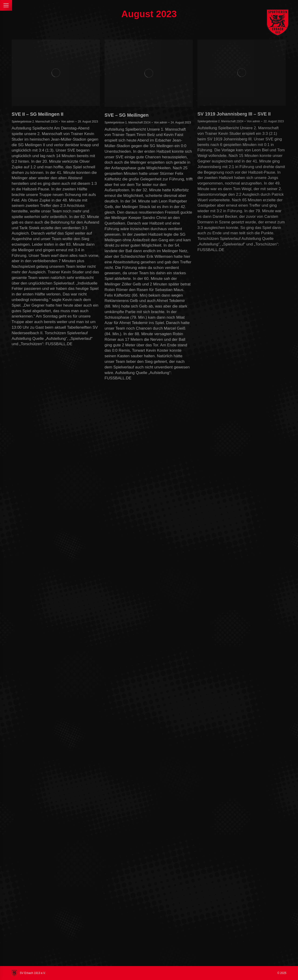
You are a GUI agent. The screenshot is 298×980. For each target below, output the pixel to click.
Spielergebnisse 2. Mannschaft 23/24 (35, 122)
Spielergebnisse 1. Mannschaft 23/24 (127, 122)
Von (68, 122)
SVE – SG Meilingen (127, 115)
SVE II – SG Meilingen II (37, 114)
